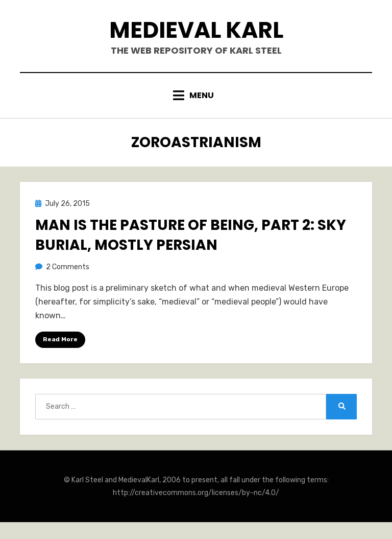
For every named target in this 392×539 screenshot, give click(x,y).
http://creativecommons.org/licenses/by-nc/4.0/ (196, 493)
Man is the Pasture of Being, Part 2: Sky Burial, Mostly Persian (191, 235)
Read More (60, 339)
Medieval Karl (196, 30)
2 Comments (68, 267)
